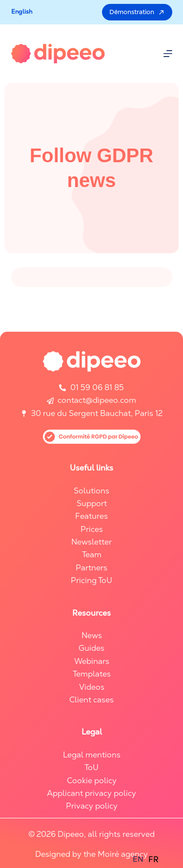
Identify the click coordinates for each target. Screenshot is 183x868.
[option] (153, 860)
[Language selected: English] (148, 859)
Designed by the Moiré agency (91, 854)
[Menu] (168, 54)
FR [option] (153, 859)
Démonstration (137, 12)
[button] (22, 12)
